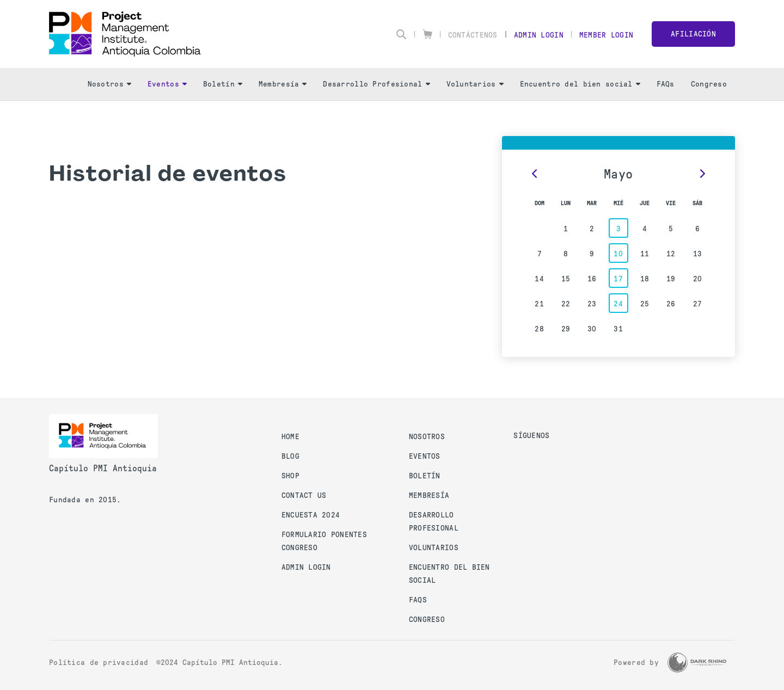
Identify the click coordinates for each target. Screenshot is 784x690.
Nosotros (109, 84)
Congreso (709, 84)
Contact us (304, 495)
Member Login (606, 35)
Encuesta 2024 (311, 515)
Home (290, 437)
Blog (290, 456)
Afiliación (693, 34)
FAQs (666, 84)
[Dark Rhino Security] (697, 663)
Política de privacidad (99, 663)
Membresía (283, 84)
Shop (290, 476)
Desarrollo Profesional (376, 84)
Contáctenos (473, 35)
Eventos (167, 84)
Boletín (223, 84)
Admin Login (539, 35)
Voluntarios (475, 84)
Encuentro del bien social (580, 84)
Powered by (636, 663)
